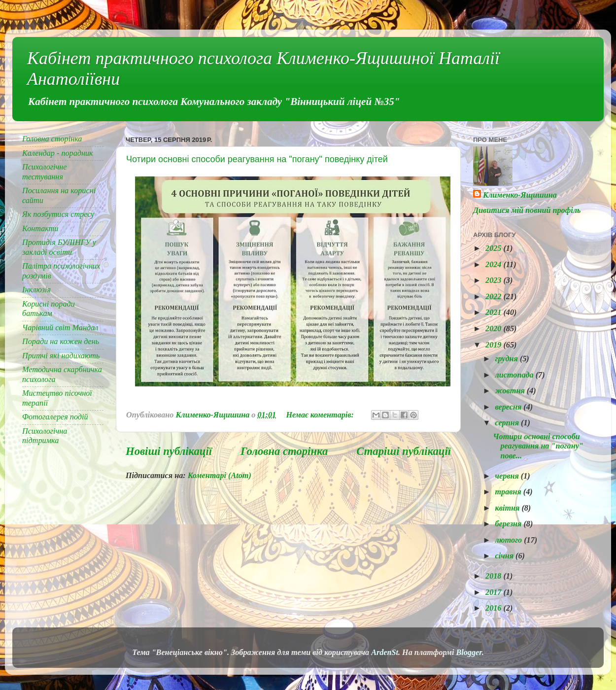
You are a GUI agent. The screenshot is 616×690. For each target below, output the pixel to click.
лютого (509, 540)
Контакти (40, 229)
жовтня (511, 391)
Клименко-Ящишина (520, 195)
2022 (494, 297)
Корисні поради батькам (49, 309)
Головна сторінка (284, 451)
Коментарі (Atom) (220, 476)
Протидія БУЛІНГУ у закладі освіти (59, 247)
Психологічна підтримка (45, 436)
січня (505, 556)
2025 (494, 248)
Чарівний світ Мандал (60, 328)
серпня (508, 423)
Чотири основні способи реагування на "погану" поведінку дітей (257, 159)
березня (509, 524)
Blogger (469, 653)
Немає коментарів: (321, 415)
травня (509, 492)
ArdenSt (385, 653)
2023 (494, 280)
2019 (494, 345)
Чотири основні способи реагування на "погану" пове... (538, 446)
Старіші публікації (404, 451)
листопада (515, 375)
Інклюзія (36, 290)
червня (508, 476)
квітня (508, 508)
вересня (509, 407)
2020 (494, 329)
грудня (507, 359)
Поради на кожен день (61, 342)
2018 (494, 576)
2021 (494, 312)
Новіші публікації (169, 451)
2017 (494, 592)
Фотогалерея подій (55, 417)
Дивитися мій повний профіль (527, 210)
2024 (494, 265)
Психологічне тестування (45, 172)
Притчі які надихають (61, 356)
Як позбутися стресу (58, 214)
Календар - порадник (58, 153)
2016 (494, 608)
